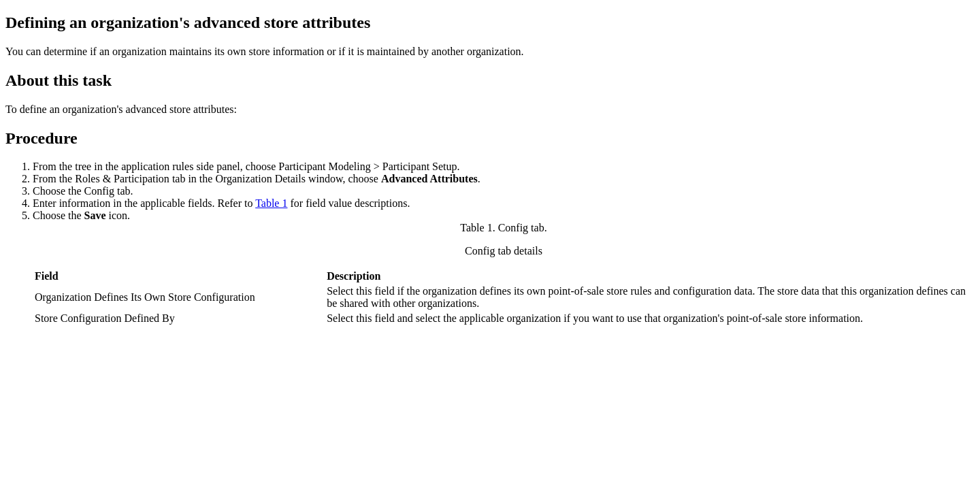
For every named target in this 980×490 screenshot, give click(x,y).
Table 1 (271, 203)
